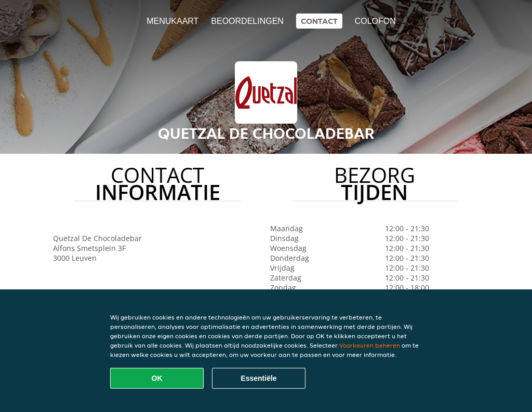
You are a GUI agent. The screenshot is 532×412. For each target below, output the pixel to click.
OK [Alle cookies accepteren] (157, 378)
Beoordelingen (247, 21)
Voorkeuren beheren (370, 345)
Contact (319, 21)
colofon (375, 21)
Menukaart (172, 21)
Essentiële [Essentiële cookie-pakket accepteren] (258, 378)
